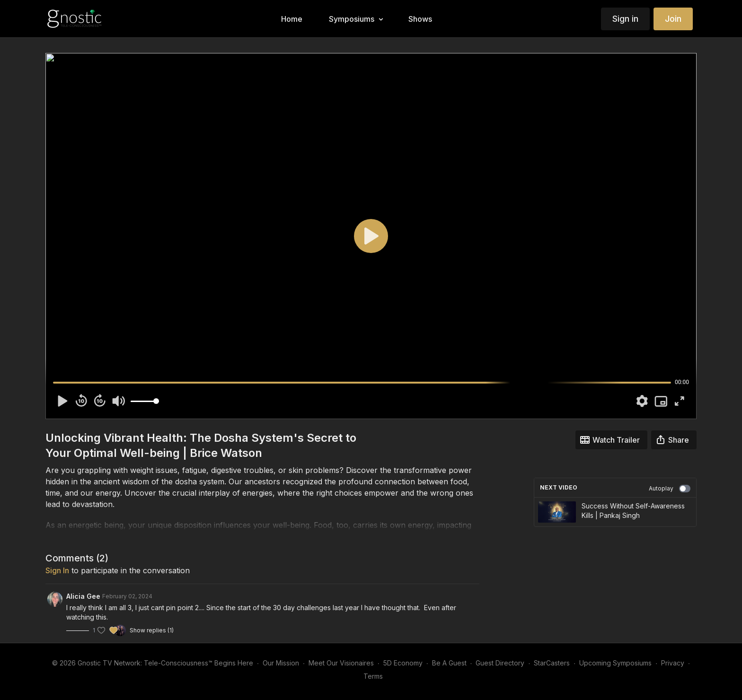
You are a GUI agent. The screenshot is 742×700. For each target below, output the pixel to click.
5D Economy (403, 663)
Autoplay (670, 489)
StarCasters (552, 663)
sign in (57, 570)
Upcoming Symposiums (615, 663)
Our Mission (281, 663)
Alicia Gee (83, 596)
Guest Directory (500, 663)
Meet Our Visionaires (341, 663)
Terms (373, 676)
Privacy (673, 663)
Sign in (625, 19)
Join (673, 19)
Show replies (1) (152, 630)
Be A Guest (449, 663)
